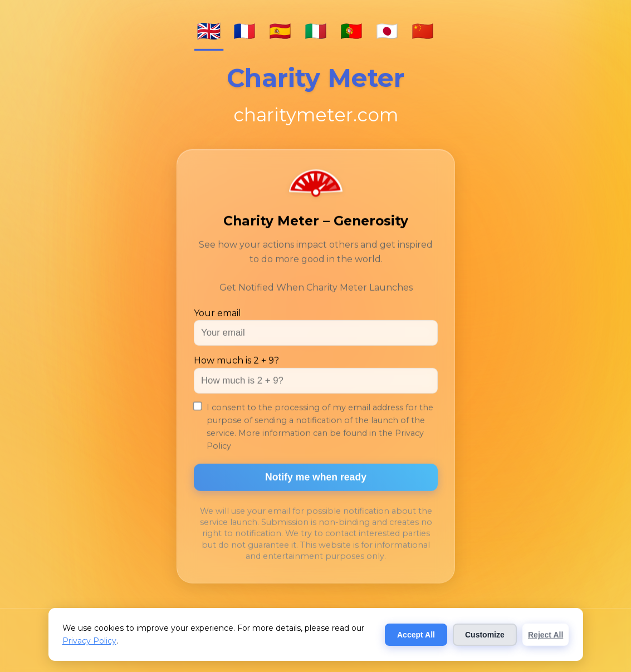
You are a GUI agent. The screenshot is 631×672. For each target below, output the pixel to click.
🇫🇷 (244, 31)
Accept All (416, 635)
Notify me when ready (316, 478)
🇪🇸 (280, 31)
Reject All (546, 635)
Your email (217, 314)
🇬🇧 (209, 31)
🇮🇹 (316, 31)
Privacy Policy (89, 641)
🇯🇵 (387, 31)
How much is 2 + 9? (236, 362)
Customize (485, 635)
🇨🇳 (423, 31)
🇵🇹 (351, 31)
